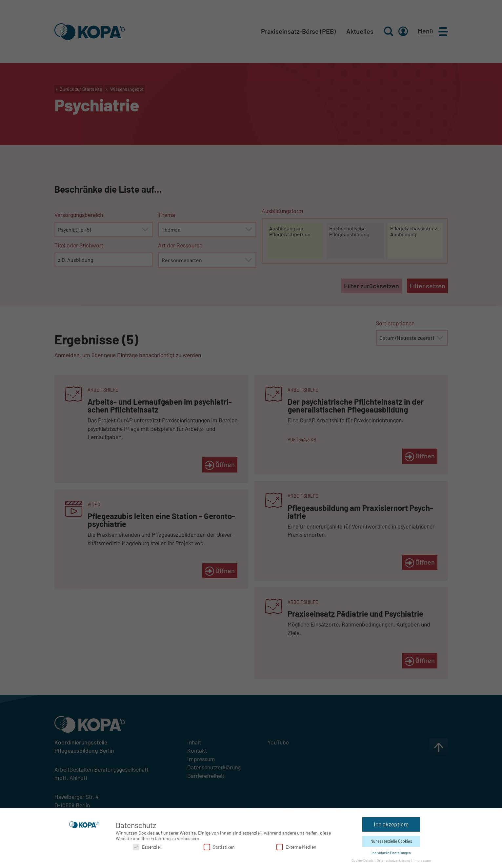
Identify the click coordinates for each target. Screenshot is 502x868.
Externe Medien (296, 846)
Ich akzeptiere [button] (391, 823)
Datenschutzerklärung (394, 859)
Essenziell (147, 846)
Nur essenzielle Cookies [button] (391, 840)
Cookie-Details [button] (363, 859)
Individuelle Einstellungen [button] (391, 851)
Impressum (422, 859)
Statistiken (219, 846)
